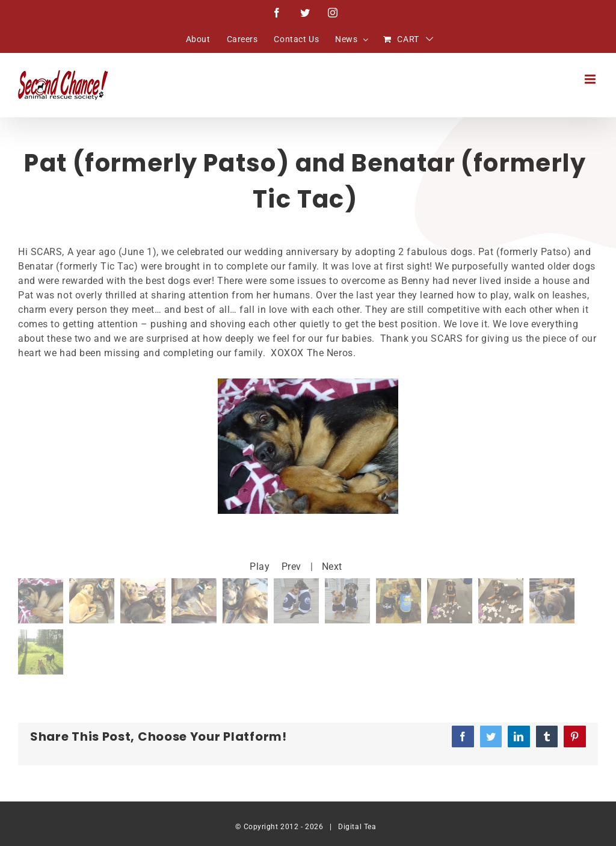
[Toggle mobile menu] (591, 79)
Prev (291, 567)
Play (260, 567)
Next (332, 567)
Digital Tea (357, 827)
